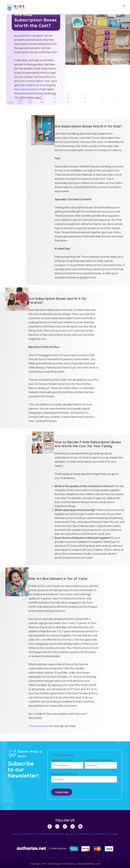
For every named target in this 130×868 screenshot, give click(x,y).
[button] (124, 6)
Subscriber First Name (98, 760)
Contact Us (101, 834)
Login (115, 834)
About (69, 834)
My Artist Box (65, 640)
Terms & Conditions (24, 834)
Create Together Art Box (81, 623)
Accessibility (83, 834)
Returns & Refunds (50, 834)
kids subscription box (27, 89)
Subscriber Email (61, 760)
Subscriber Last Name (64, 774)
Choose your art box (41, 726)
